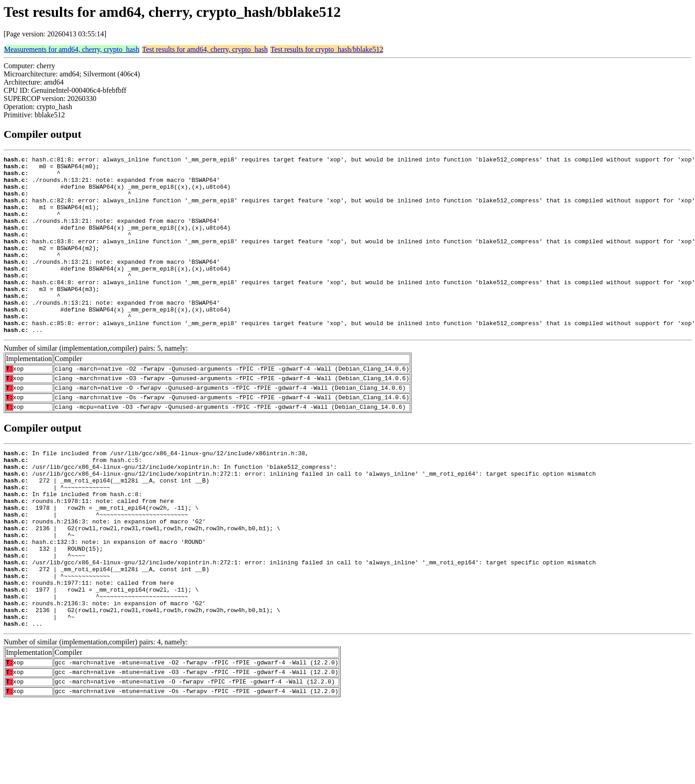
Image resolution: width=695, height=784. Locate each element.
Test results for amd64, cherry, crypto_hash (205, 49)
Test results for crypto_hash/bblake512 (327, 49)
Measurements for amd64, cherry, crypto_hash (72, 49)
